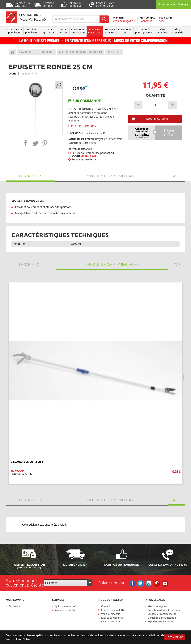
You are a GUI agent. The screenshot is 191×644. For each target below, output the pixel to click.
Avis (177, 176)
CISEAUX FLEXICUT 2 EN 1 (27, 462)
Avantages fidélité (65, 610)
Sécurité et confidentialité (162, 614)
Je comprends (175, 637)
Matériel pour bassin (32, 31)
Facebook (132, 583)
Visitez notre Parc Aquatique (173, 4)
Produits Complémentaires (112, 176)
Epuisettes (114, 52)
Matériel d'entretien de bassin (81, 52)
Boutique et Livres (110, 31)
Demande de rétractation (162, 618)
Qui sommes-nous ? (66, 606)
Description (31, 176)
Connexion (15, 606)
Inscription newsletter (113, 610)
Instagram (149, 583)
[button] (26, 143)
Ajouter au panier (158, 119)
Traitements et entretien (37, 52)
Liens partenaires (111, 621)
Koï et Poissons (63, 31)
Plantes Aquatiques (48, 31)
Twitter (140, 583)
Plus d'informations (82, 126)
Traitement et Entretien (95, 31)
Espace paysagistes (112, 618)
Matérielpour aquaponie (144, 31)
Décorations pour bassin (78, 31)
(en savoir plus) (89, 156)
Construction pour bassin (15, 31)
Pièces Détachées (162, 31)
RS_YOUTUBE (165, 583)
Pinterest (157, 583)
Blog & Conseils (177, 31)
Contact (106, 606)
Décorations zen (125, 31)
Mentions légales (157, 606)
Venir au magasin (111, 614)
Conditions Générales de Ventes (165, 610)
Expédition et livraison (160, 621)
